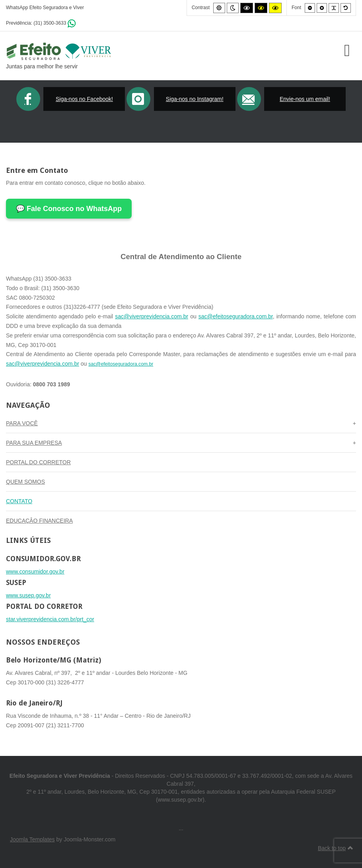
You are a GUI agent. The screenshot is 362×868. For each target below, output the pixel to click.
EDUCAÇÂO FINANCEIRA (39, 521)
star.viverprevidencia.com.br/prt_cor (50, 619)
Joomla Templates (32, 839)
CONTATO (19, 501)
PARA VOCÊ (22, 423)
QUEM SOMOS (25, 482)
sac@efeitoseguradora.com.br (236, 316)
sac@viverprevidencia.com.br (152, 316)
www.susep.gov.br (28, 595)
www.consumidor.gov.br (35, 572)
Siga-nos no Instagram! (195, 99)
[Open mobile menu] (347, 50)
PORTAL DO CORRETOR (38, 462)
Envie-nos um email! (305, 99)
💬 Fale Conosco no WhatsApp (69, 209)
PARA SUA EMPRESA (34, 443)
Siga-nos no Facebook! (84, 99)
